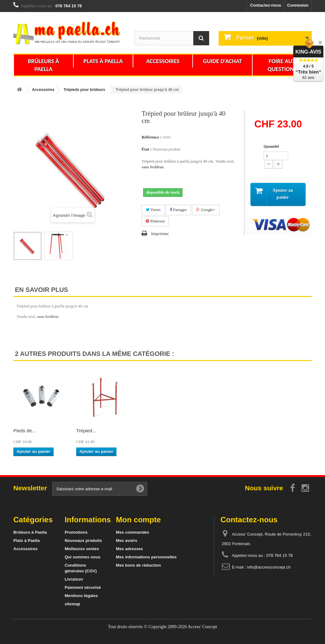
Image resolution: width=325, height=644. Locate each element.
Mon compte (138, 520)
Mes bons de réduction (138, 565)
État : (146, 149)
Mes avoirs (126, 541)
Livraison (74, 579)
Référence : (152, 137)
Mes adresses (129, 549)
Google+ (206, 210)
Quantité (271, 146)
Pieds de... (25, 431)
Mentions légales (81, 596)
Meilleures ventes (82, 549)
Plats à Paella (103, 61)
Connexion (298, 5)
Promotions (76, 532)
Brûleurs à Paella (44, 65)
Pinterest (155, 221)
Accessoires (163, 61)
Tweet (153, 210)
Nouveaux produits (83, 541)
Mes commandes (133, 532)
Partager (178, 210)
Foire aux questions (282, 65)
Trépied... (86, 431)
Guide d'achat (223, 61)
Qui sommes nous (83, 557)
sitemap (73, 604)
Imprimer (160, 234)
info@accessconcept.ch (269, 567)
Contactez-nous (266, 5)
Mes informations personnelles (146, 557)
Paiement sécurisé (83, 587)
